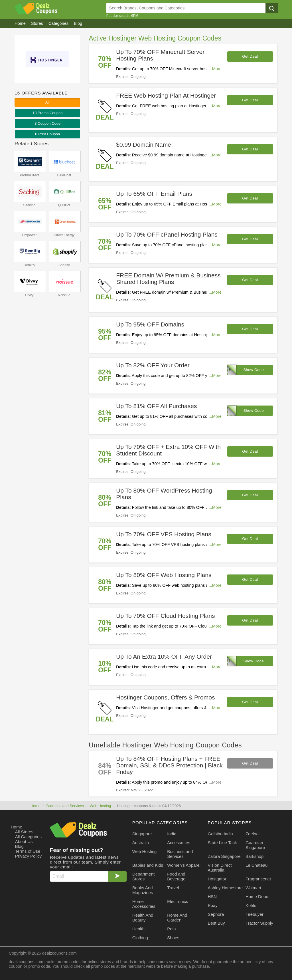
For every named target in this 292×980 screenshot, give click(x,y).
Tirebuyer (255, 914)
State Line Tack (222, 843)
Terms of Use (28, 851)
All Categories (28, 837)
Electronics (178, 901)
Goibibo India (220, 834)
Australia (141, 843)
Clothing (140, 938)
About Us (24, 841)
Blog (19, 846)
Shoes (173, 938)
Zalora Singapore (224, 856)
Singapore (142, 834)
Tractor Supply (259, 923)
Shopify (64, 265)
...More (215, 69)
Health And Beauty (143, 918)
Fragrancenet (258, 879)
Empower (30, 235)
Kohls (251, 905)
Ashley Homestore (225, 888)
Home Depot (257, 897)
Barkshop (255, 856)
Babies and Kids (148, 865)
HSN (212, 897)
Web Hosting (100, 806)
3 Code (47, 123)
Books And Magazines (143, 890)
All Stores (24, 832)
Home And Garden (177, 918)
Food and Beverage (176, 876)
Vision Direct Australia (220, 868)
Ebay (213, 905)
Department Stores (143, 876)
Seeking (29, 205)
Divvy (29, 295)
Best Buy (216, 923)
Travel (173, 888)
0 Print (47, 134)
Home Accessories (144, 904)
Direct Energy (64, 235)
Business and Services (65, 806)
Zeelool (253, 834)
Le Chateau (257, 865)
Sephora (216, 914)
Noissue (64, 295)
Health (138, 929)
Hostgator (217, 879)
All (47, 102)
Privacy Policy (28, 856)
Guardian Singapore (255, 845)
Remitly (29, 265)
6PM (135, 16)
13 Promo (48, 113)
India (172, 834)
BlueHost (64, 175)
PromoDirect (30, 175)
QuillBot (64, 205)
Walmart (253, 888)
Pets (171, 929)
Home (36, 806)
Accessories (179, 843)
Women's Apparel (184, 865)
